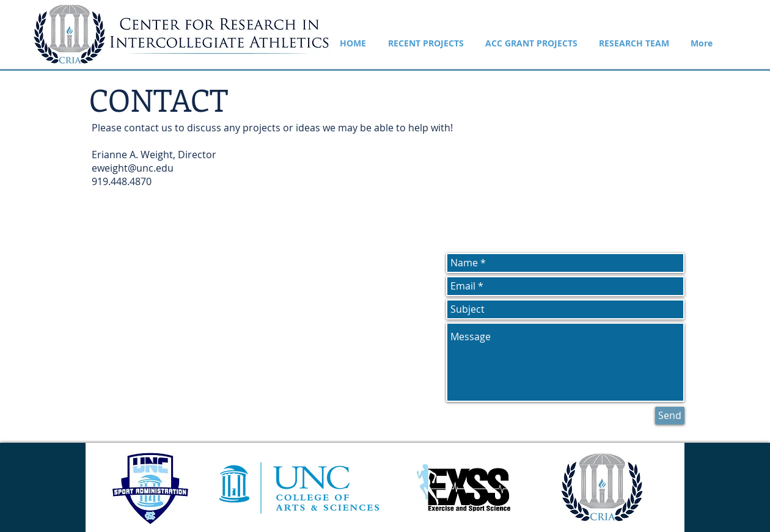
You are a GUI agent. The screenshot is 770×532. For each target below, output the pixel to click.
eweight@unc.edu (133, 168)
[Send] (670, 416)
